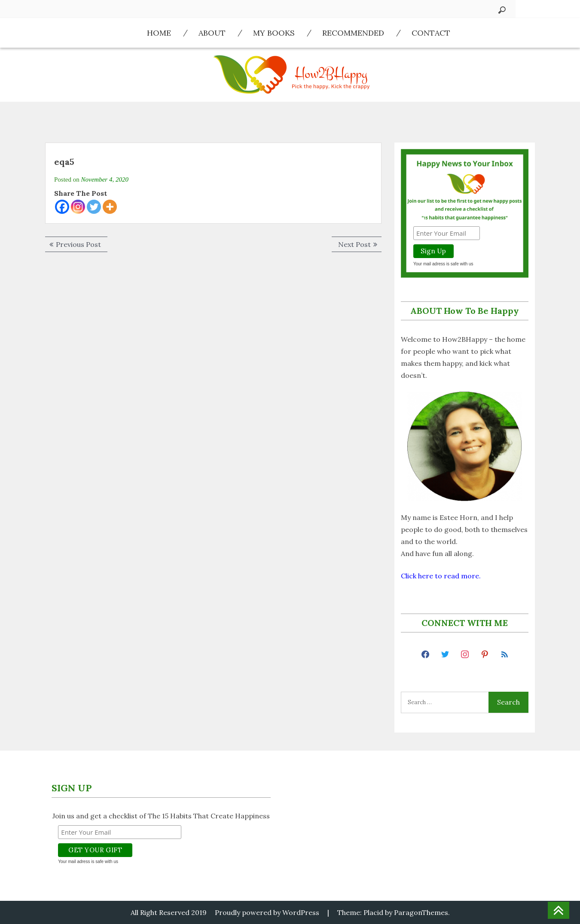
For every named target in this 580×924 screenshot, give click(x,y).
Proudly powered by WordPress (267, 912)
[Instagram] (78, 207)
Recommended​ (353, 33)
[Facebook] (62, 207)
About (212, 33)
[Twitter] (94, 207)
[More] (110, 207)
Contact (431, 33)
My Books (274, 33)
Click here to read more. (441, 576)
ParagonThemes (421, 912)
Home (159, 33)
